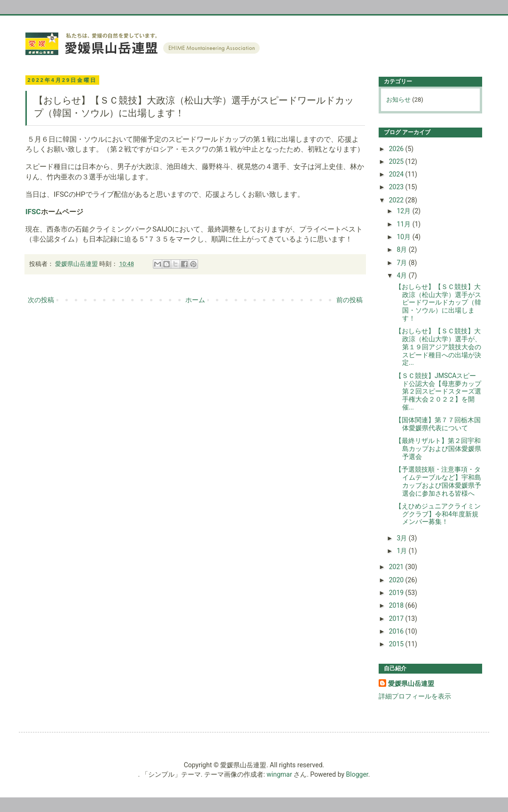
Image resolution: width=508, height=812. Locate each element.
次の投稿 (41, 300)
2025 (397, 161)
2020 (397, 580)
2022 (397, 200)
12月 (404, 211)
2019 (397, 593)
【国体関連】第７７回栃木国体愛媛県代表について (438, 424)
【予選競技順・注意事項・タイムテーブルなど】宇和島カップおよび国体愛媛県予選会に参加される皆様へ (438, 481)
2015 (397, 644)
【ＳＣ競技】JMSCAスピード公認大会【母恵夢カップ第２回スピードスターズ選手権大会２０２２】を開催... (438, 391)
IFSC (33, 212)
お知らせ (398, 100)
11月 (404, 224)
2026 (397, 149)
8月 (402, 249)
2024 (397, 174)
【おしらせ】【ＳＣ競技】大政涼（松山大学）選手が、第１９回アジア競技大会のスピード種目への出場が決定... (438, 347)
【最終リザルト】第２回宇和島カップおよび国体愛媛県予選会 (438, 449)
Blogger (357, 774)
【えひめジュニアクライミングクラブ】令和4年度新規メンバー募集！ (438, 514)
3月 (402, 538)
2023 (397, 187)
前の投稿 (349, 300)
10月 (404, 237)
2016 (397, 631)
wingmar (279, 774)
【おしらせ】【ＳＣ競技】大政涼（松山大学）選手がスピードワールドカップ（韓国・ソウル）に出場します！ (438, 302)
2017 (397, 619)
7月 (402, 263)
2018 (397, 605)
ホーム (195, 300)
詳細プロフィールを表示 (415, 696)
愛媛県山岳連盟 (411, 683)
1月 (402, 551)
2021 (397, 567)
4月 (402, 275)
